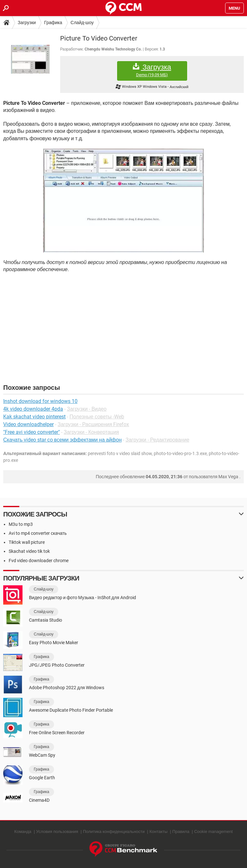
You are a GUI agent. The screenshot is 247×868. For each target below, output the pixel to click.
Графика (53, 23)
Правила (181, 831)
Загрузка (152, 70)
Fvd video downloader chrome (39, 561)
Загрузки (27, 23)
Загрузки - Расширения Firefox (93, 424)
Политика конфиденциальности (114, 831)
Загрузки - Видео (87, 409)
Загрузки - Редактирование (157, 440)
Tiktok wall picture (27, 542)
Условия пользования (57, 831)
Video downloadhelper (28, 424)
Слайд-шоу (82, 23)
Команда (23, 831)
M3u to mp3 (21, 524)
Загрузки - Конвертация (91, 432)
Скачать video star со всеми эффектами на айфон (62, 440)
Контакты (159, 831)
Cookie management (214, 831)
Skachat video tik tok (29, 551)
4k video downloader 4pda (33, 409)
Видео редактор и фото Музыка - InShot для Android (82, 598)
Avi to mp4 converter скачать (38, 533)
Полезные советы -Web (97, 417)
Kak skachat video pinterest (34, 417)
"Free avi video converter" (32, 432)
